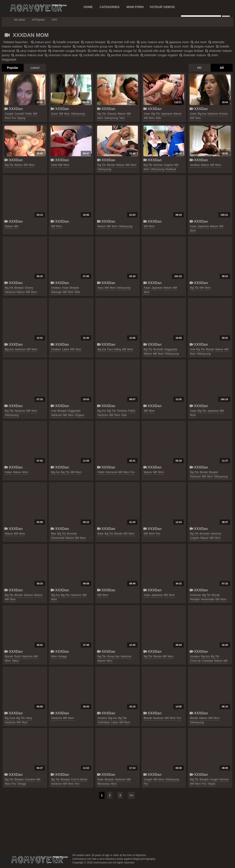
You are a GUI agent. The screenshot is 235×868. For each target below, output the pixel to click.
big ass (202, 114)
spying (21, 118)
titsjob (211, 784)
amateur (195, 165)
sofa (124, 415)
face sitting (114, 349)
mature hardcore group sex (93, 46)
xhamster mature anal (61, 55)
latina (66, 349)
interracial (111, 472)
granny (29, 288)
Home (88, 7)
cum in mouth (79, 779)
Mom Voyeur (34, 8)
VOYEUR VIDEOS (162, 7)
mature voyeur (60, 46)
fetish (28, 114)
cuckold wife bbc (93, 55)
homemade (58, 538)
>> (131, 795)
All (222, 68)
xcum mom (179, 46)
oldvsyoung (78, 114)
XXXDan (13, 109)
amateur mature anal (27, 55)
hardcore (213, 114)
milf (35, 114)
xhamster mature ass (152, 46)
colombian (104, 722)
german (158, 165)
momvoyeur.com (35, 860)
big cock (10, 718)
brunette (158, 349)
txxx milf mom (35, 46)
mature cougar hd (123, 51)
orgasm (80, 415)
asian (147, 114)
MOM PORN (135, 7)
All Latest (19, 20)
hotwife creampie (66, 42)
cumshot (30, 779)
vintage (62, 656)
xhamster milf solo (121, 42)
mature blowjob (93, 42)
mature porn (41, 42)
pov (14, 118)
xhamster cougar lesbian (185, 51)
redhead (171, 169)
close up (195, 661)
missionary (104, 784)
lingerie (168, 165)
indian (8, 472)
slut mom (199, 42)
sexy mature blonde (32, 51)
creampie (207, 661)
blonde (111, 165)
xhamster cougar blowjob (67, 51)
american (196, 595)
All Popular (38, 20)
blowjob (19, 288)
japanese (167, 114)
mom (8, 118)
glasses (112, 114)
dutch (54, 114)
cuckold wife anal (152, 51)
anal (193, 349)
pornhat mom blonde (123, 55)
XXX (54, 20)
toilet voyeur (125, 46)
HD (199, 68)
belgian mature (202, 46)
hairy (101, 288)
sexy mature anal (150, 42)
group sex (113, 656)
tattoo (15, 661)
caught (9, 114)
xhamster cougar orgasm (159, 55)
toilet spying (98, 51)
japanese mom (177, 42)
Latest (35, 68)
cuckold (19, 114)
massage (56, 292)
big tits (102, 114)
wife (158, 118)
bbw (54, 534)
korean (223, 114)
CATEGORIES (110, 7)
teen (122, 118)
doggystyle (171, 349)
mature (122, 114)
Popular (13, 68)
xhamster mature (193, 55)
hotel (54, 165)
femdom (122, 411)
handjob (195, 599)
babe (101, 534)
